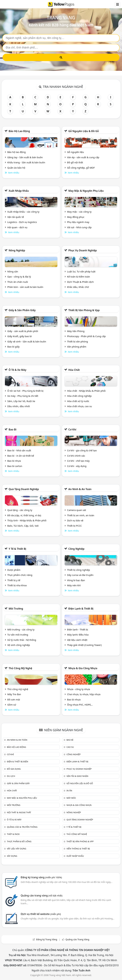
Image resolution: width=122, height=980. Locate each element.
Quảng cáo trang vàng (41, 895)
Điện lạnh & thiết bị (81, 609)
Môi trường (16, 609)
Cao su (70, 747)
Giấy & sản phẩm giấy (22, 310)
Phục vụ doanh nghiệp (83, 250)
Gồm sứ (12, 705)
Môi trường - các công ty (21, 629)
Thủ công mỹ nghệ (20, 668)
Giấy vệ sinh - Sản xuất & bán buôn (27, 341)
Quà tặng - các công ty (20, 510)
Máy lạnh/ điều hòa (78, 635)
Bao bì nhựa (14, 461)
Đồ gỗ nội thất (75, 162)
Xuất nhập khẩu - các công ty (23, 212)
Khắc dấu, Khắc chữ (78, 287)
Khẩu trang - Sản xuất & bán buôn (26, 162)
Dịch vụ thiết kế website (41, 914)
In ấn (69, 791)
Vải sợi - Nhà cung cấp (79, 227)
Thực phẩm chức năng (20, 575)
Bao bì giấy (13, 347)
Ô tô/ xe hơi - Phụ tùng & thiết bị (25, 391)
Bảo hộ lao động (19, 131)
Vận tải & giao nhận (77, 776)
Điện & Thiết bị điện (17, 762)
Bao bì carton (15, 466)
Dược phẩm (14, 570)
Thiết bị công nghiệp (78, 570)
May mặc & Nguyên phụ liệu (86, 191)
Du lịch (11, 776)
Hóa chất (74, 370)
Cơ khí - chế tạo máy (78, 461)
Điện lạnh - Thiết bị (78, 629)
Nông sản (13, 271)
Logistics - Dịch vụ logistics (22, 222)
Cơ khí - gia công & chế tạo (82, 450)
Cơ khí (72, 429)
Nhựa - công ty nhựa (79, 689)
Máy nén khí (74, 585)
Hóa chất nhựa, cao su (80, 406)
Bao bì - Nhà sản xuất (19, 450)
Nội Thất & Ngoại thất (19, 812)
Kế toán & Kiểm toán (78, 277)
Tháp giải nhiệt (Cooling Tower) (84, 645)
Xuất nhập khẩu (19, 191)
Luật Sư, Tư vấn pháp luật (81, 271)
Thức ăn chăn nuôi (18, 282)
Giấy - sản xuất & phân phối (23, 331)
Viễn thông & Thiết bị (78, 849)
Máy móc (71, 798)
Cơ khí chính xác (76, 456)
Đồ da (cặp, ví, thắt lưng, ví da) (24, 515)
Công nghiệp (76, 549)
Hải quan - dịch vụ (17, 227)
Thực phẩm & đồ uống (19, 841)
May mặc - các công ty (79, 212)
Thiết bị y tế (14, 580)
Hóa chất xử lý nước (78, 401)
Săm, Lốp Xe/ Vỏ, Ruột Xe (21, 401)
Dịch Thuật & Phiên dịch (80, 282)
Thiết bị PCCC (74, 526)
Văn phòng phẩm (77, 347)
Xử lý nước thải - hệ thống (22, 640)
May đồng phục (76, 217)
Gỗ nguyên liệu (75, 152)
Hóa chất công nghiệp (79, 396)
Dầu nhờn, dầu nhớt (19, 406)
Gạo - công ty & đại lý (19, 277)
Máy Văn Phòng (76, 331)
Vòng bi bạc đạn (76, 580)
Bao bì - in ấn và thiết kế (21, 456)
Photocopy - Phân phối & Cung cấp (86, 336)
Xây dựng (12, 856)
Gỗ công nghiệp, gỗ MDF (81, 168)
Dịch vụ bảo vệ (75, 520)
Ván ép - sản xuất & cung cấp (83, 157)
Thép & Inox (13, 834)
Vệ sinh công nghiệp (19, 645)
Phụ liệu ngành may (78, 222)
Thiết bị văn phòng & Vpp (84, 310)
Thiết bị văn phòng (78, 341)
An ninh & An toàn (80, 489)
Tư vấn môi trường (18, 635)
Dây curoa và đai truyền (80, 575)
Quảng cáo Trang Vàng (77, 939)
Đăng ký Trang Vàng (47, 939)
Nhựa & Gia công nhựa (83, 668)
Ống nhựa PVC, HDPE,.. (80, 705)
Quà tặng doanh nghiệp (24, 489)
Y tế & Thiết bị (17, 549)
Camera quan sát (77, 510)
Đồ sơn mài (14, 699)
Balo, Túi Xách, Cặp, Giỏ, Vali (23, 526)
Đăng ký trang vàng (41, 877)
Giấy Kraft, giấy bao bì (20, 336)
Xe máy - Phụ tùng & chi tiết (23, 396)
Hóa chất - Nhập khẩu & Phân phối (86, 391)
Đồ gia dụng (14, 769)
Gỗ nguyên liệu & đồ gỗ (83, 131)
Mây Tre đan (14, 694)
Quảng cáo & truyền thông (22, 827)
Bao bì (12, 429)
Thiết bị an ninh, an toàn (81, 515)
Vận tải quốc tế (16, 217)
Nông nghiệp (17, 250)
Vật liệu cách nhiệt (77, 640)
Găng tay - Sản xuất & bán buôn (25, 157)
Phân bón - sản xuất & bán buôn (25, 287)
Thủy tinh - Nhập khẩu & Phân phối (27, 520)
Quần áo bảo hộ (16, 168)
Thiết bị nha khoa (17, 585)
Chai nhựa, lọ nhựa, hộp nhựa (84, 694)
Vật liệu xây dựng (16, 849)
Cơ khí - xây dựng (77, 466)
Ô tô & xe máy (17, 370)
